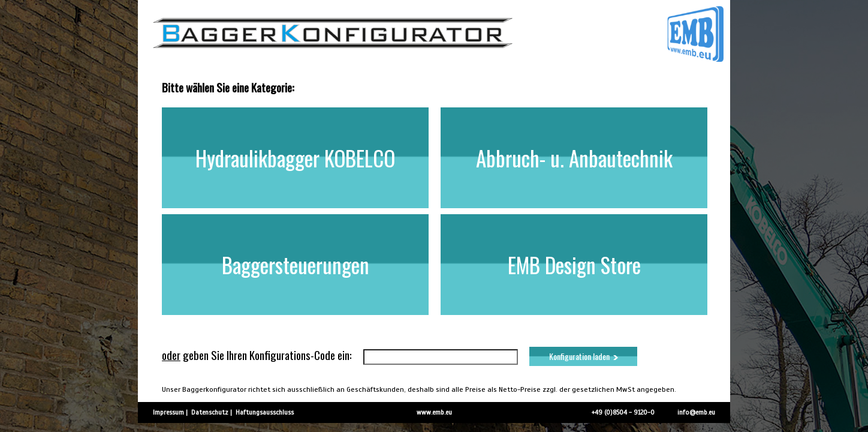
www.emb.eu (434, 412)
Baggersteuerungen (296, 265)
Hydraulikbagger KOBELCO (295, 158)
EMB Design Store (574, 265)
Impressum (168, 412)
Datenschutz (210, 412)
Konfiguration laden (584, 356)
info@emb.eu (696, 412)
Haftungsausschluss (265, 412)
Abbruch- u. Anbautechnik (574, 158)
